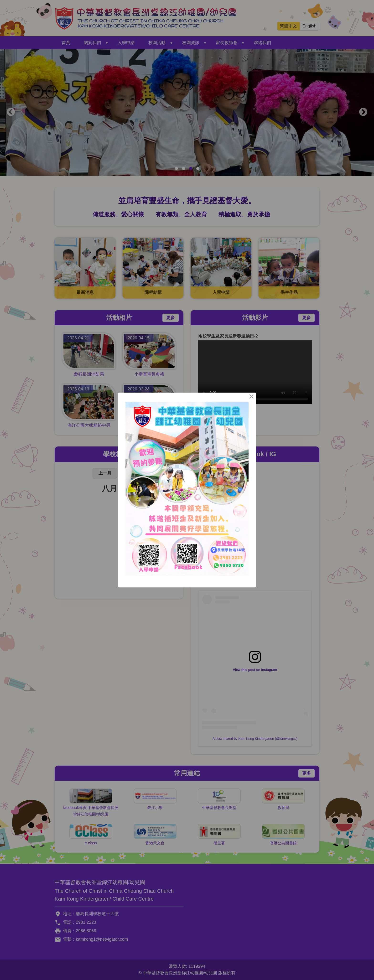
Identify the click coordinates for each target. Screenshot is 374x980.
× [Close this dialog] (251, 397)
